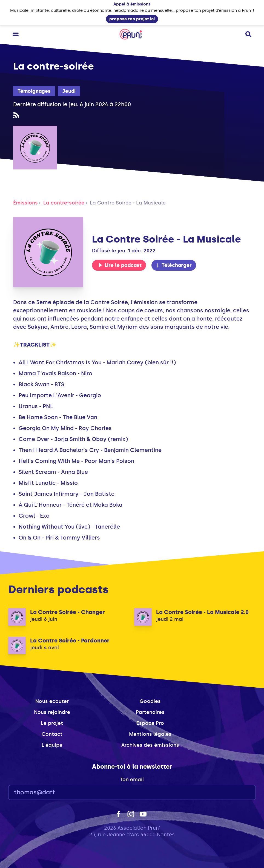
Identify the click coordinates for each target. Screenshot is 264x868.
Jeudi (69, 91)
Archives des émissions (150, 745)
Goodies (150, 701)
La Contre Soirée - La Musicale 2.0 (202, 612)
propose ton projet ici (132, 19)
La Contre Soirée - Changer (68, 612)
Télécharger (174, 265)
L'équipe (52, 745)
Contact (52, 734)
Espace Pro (150, 723)
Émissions (25, 203)
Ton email (132, 780)
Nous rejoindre (52, 712)
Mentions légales (150, 734)
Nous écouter (52, 701)
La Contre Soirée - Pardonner (70, 641)
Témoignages (34, 91)
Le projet (52, 723)
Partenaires (150, 712)
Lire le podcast (120, 265)
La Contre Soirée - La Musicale (128, 203)
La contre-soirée (64, 203)
